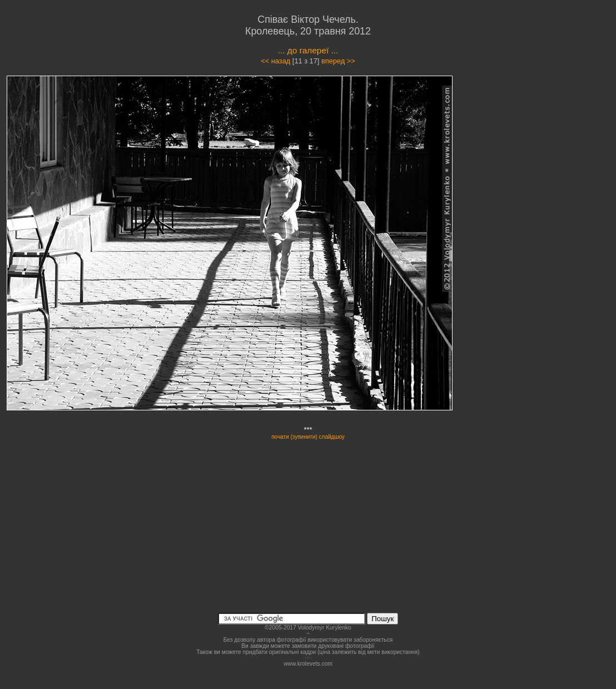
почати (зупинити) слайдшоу (308, 437)
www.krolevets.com (308, 664)
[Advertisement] (545, 175)
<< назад (275, 61)
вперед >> (338, 61)
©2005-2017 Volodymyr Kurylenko (308, 628)
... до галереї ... (308, 50)
